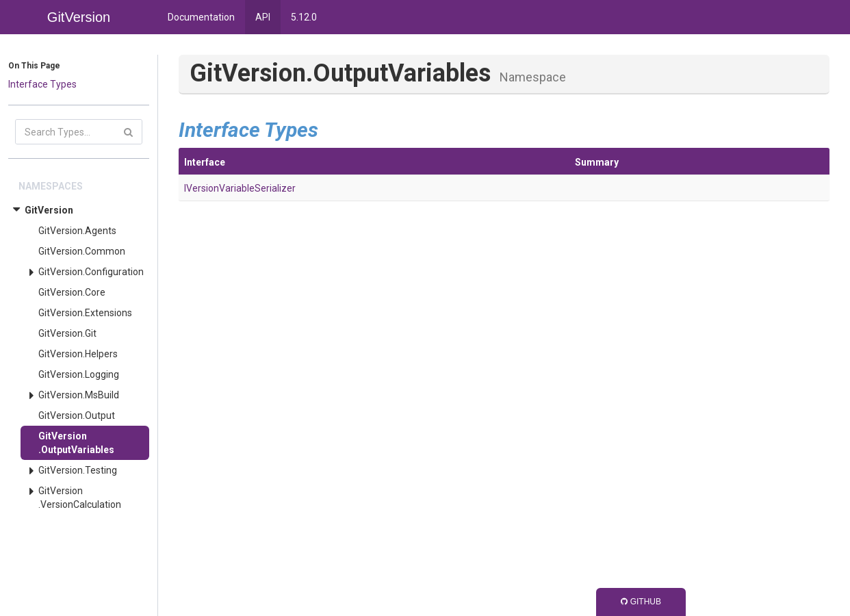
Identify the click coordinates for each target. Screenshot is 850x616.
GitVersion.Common (82, 251)
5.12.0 (304, 17)
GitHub (641, 602)
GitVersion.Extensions (85, 313)
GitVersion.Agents (77, 231)
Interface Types (42, 84)
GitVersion (49, 210)
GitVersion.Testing (78, 470)
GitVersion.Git (67, 333)
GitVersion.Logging (79, 374)
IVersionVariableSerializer (240, 188)
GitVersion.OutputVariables (76, 443)
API (263, 17)
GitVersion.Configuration (91, 272)
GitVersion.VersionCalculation (80, 498)
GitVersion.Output (77, 415)
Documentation (201, 17)
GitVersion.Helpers (78, 354)
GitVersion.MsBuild (79, 395)
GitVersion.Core (72, 292)
